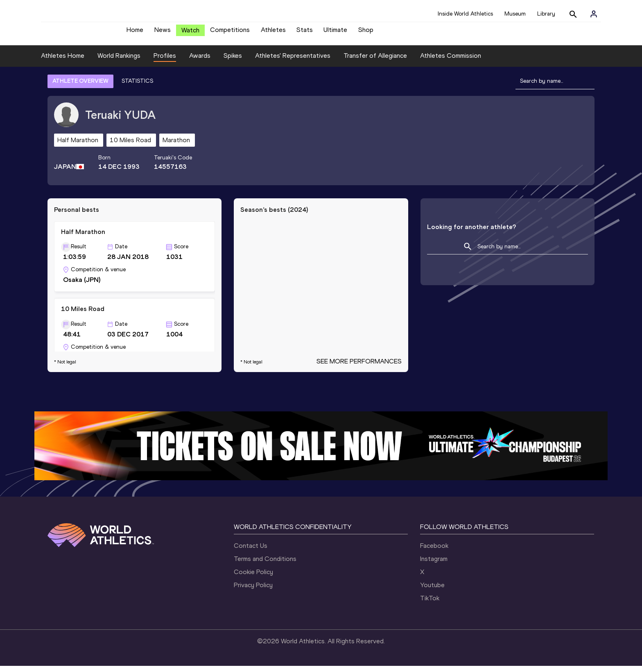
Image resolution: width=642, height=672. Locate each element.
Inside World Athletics (465, 14)
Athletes (273, 33)
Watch (190, 33)
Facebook (434, 552)
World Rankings (119, 62)
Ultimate (335, 33)
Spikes (233, 62)
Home (135, 33)
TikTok (430, 604)
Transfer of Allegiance (375, 62)
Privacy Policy (253, 591)
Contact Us (251, 552)
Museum (515, 14)
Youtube (432, 591)
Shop (366, 33)
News (163, 33)
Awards (200, 62)
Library (546, 14)
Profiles (165, 62)
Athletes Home (63, 62)
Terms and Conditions (265, 565)
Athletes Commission (451, 62)
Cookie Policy (253, 578)
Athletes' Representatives (293, 62)
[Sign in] (594, 14)
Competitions (230, 33)
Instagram (434, 565)
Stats (305, 33)
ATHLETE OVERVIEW (80, 87)
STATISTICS (137, 87)
